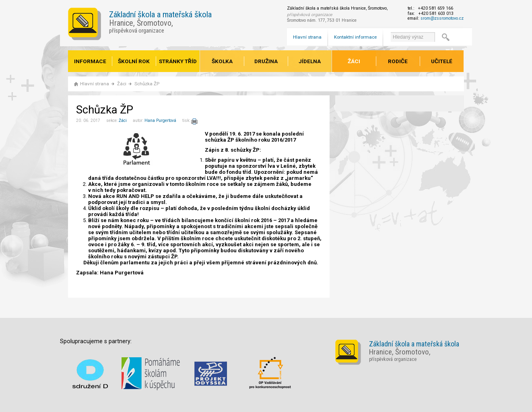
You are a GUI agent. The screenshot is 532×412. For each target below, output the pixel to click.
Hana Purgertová (160, 121)
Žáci (354, 61)
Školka (222, 61)
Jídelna (310, 61)
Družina (266, 61)
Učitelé (442, 61)
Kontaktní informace (355, 37)
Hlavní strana (307, 37)
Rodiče (398, 61)
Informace (90, 61)
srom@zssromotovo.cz (442, 18)
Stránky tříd (178, 61)
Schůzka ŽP (147, 84)
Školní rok (134, 61)
